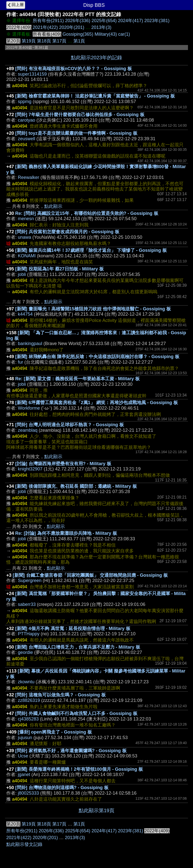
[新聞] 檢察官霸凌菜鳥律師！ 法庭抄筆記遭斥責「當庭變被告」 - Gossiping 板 (95, 96)
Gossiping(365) (78, 34)
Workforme (29, 408)
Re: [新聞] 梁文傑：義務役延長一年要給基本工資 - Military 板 (78, 379)
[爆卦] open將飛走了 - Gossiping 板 (55, 732)
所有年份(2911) (48, 21)
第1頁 (79, 41)
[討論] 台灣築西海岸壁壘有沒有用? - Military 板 (63, 464)
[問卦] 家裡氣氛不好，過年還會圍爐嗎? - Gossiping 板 (71, 751)
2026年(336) (78, 21)
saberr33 (27, 604)
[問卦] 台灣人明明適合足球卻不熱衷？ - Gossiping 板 (70, 425)
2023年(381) (157, 21)
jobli (22, 274)
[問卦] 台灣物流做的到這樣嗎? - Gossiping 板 (62, 788)
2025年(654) (104, 21)
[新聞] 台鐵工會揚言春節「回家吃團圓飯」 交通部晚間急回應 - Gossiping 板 (90, 575)
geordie (25, 652)
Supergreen (30, 581)
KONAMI (27, 256)
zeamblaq (28, 430)
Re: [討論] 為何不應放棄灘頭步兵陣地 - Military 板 (66, 533)
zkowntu (26, 682)
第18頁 (44, 41)
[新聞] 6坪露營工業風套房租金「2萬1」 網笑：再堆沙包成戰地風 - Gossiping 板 (97, 403)
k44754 (25, 314)
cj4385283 (28, 719)
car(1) (124, 34)
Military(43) (106, 34)
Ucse (23, 756)
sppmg (25, 102)
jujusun (25, 738)
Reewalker (29, 177)
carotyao (27, 120)
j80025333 (28, 793)
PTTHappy (29, 634)
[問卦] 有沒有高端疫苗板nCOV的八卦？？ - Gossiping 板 (74, 69)
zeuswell (27, 139)
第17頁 (59, 41)
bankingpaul (30, 344)
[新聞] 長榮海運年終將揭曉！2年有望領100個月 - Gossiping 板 (79, 769)
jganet (24, 775)
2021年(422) (45, 27)
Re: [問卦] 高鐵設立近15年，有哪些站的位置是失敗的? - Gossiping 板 (87, 213)
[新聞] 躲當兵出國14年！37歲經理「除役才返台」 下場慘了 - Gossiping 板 (91, 250)
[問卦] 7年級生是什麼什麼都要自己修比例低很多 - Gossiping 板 (80, 115)
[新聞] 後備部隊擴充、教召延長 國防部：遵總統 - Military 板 (76, 486)
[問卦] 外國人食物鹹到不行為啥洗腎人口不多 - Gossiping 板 (76, 713)
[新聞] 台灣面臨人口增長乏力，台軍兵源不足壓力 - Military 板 (78, 647)
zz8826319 (29, 700)
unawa (25, 237)
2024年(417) (130, 21)
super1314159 (32, 74)
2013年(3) (101, 27)
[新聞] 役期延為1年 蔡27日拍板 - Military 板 (60, 269)
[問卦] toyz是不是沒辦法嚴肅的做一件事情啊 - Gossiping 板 (76, 133)
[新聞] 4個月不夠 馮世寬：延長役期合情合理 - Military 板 (73, 629)
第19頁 (29, 41)
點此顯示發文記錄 (24, 844)
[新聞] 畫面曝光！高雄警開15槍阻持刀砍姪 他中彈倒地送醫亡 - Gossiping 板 (93, 309)
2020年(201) (72, 27)
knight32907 (30, 469)
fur (20, 362)
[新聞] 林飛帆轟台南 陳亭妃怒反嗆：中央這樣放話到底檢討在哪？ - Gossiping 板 (97, 357)
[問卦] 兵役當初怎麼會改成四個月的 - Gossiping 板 (67, 232)
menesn (26, 219)
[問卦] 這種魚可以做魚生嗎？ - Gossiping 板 (61, 695)
